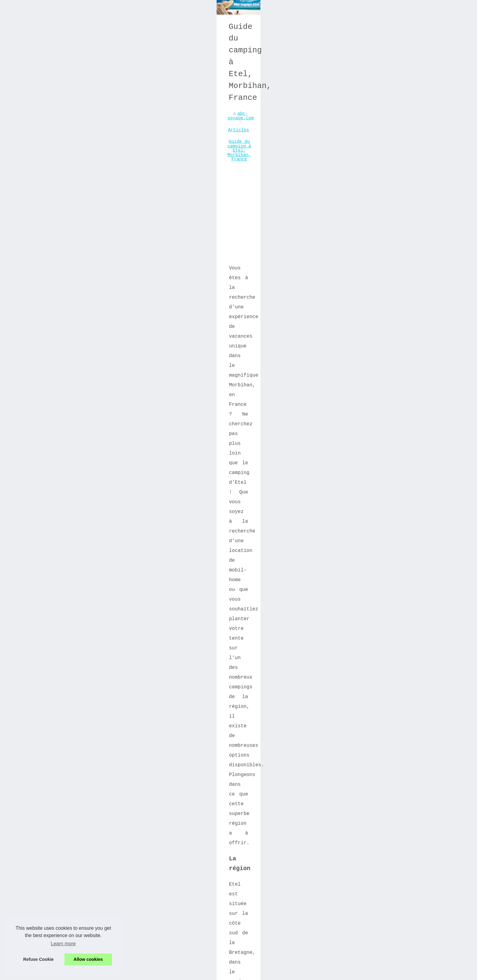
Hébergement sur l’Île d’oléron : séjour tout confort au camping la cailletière (184, 849)
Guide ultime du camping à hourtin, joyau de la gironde (168, 883)
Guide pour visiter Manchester (361, 496)
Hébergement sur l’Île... (369, 370)
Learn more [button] (63, 944)
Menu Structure (124, 973)
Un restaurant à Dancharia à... (370, 432)
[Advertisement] (193, 234)
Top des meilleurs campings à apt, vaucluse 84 (156, 893)
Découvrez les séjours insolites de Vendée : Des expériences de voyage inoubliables (111, 811)
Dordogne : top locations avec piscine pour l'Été (160, 940)
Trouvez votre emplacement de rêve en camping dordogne (167, 872)
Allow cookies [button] (88, 959)
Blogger (221, 973)
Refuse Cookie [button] (38, 959)
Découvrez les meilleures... (354, 528)
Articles (117, 184)
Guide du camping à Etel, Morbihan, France (190, 184)
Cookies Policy (159, 973)
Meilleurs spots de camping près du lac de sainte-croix (168, 929)
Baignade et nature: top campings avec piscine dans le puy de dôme (182, 862)
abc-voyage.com (80, 184)
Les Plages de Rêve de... (369, 462)
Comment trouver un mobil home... (369, 564)
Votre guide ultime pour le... (368, 546)
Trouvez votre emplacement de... (370, 399)
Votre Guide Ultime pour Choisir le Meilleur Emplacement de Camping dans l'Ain (190, 952)
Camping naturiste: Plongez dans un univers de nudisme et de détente (275, 808)
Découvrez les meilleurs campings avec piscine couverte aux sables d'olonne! (182, 917)
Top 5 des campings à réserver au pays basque (155, 904)
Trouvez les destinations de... (369, 340)
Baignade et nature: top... (372, 384)
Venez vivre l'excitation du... (369, 478)
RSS (181, 973)
